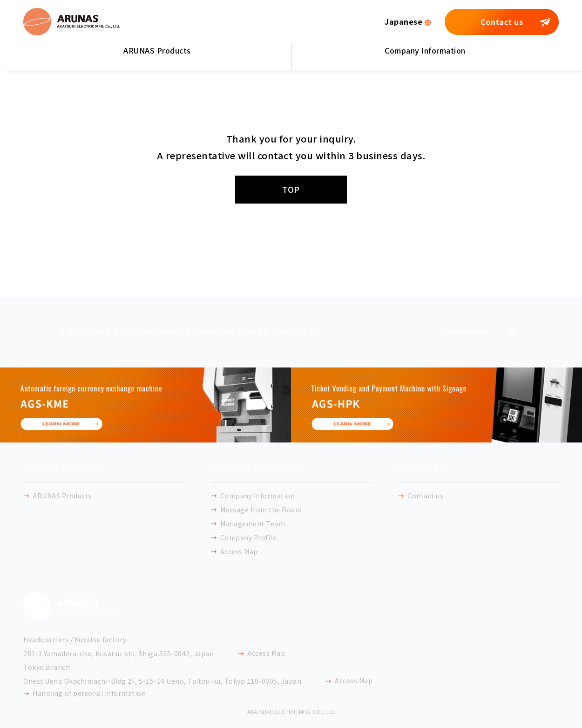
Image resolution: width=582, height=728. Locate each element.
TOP (291, 189)
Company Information (425, 50)
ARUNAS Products (157, 50)
